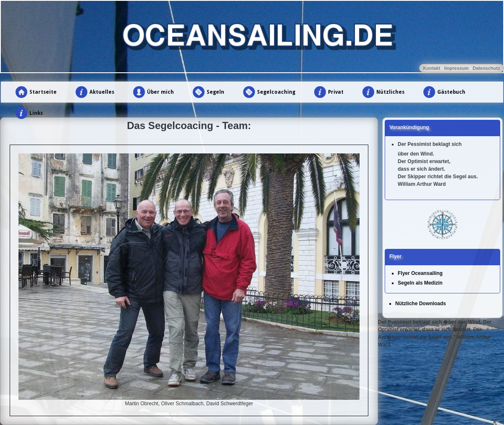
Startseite (43, 92)
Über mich (160, 92)
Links (36, 113)
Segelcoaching (276, 92)
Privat (336, 92)
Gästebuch (451, 92)
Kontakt (432, 68)
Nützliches (390, 92)
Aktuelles (102, 92)
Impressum (456, 68)
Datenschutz (486, 68)
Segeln (215, 92)
